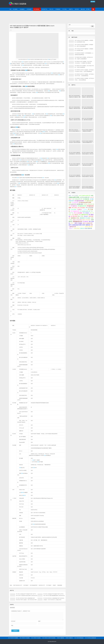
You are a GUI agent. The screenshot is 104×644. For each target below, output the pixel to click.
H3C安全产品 (44, 9)
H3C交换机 (15, 9)
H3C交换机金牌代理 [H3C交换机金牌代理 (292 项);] (85, 196)
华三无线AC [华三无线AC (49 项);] (86, 213)
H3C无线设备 (36, 9)
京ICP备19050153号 (52, 642)
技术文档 (77, 9)
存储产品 (71, 9)
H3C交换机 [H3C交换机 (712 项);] (75, 196)
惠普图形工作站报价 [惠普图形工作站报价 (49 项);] (85, 218)
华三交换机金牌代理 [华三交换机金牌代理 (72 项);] (85, 211)
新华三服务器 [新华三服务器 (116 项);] (86, 225)
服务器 (44, 132)
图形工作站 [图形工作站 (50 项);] (80, 216)
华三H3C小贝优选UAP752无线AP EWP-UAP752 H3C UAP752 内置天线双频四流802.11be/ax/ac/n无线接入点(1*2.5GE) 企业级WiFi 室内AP (54, 596)
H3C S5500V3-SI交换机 (25, 638)
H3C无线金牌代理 (34, 585)
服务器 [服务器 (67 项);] (82, 228)
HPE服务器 (58, 9)
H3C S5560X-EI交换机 (36, 638)
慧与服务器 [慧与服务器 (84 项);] (85, 221)
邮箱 (40, 621)
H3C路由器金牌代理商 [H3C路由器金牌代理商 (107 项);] (85, 202)
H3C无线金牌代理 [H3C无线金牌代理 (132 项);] (77, 199)
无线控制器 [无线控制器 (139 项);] (77, 228)
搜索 (70, 25)
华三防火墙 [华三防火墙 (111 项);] (74, 216)
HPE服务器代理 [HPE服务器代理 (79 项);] (82, 206)
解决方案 (83, 9)
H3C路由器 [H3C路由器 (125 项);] (75, 202)
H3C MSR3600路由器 (79, 638)
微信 (93, 2)
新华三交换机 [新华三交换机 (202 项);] (78, 223)
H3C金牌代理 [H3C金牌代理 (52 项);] (72, 204)
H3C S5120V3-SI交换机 (13, 638)
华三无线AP (49, 585)
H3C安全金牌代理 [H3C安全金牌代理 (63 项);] (85, 197)
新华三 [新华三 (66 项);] (72, 223)
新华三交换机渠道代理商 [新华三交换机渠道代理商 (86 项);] (75, 225)
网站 (12, 626)
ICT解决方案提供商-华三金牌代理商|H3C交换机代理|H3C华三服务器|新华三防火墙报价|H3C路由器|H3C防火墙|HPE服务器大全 (18, 4)
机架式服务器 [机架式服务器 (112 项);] (88, 228)
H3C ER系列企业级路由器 (90, 638)
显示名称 (13, 621)
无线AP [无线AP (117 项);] (71, 228)
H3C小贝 (51, 9)
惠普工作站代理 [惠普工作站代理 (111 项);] (77, 220)
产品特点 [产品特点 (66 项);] (79, 209)
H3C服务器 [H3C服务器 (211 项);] (86, 199)
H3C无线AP (26, 585)
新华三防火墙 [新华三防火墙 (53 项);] (89, 227)
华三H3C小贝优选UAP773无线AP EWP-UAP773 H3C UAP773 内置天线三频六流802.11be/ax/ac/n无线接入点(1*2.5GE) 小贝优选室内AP (27, 596)
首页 (10, 9)
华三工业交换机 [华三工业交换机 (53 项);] (78, 213)
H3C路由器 (29, 9)
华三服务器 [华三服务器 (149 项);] (75, 215)
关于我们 (88, 9)
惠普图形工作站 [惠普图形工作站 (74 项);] (75, 218)
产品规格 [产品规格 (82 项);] (85, 209)
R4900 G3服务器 (61, 638)
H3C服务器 (22, 9)
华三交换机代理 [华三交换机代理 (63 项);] (75, 211)
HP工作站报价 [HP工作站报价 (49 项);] (81, 208)
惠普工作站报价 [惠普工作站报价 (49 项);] (86, 220)
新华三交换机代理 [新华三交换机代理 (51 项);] (88, 223)
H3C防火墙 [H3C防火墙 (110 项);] (80, 204)
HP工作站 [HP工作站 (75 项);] (74, 208)
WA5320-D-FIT (42, 585)
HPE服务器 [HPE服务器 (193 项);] (74, 206)
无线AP (54, 585)
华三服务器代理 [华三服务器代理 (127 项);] (83, 215)
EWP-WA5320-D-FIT (18, 585)
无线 (29, 59)
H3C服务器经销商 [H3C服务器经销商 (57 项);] (79, 201)
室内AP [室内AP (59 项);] (86, 216)
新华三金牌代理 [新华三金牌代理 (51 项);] (81, 227)
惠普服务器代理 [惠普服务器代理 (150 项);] (77, 221)
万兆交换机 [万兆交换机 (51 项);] (73, 209)
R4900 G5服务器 (69, 638)
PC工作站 (65, 9)
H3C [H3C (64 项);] (70, 196)
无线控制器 (60, 585)
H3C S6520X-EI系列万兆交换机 (49, 638)
